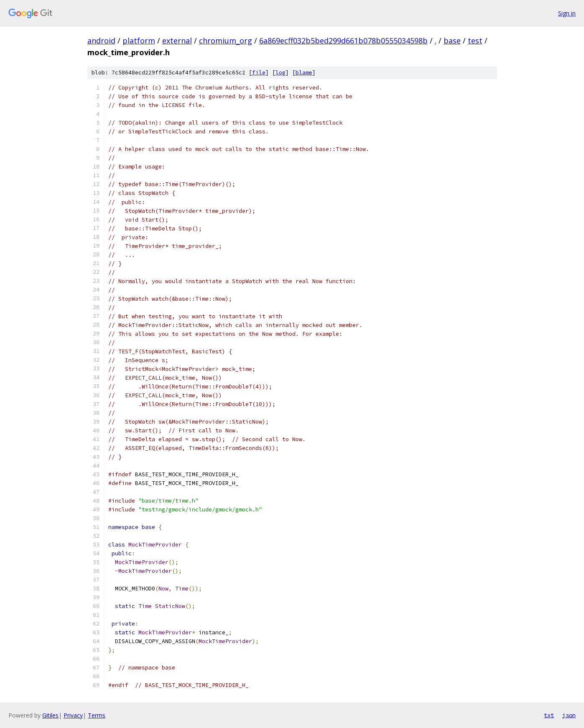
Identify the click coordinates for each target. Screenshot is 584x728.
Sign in (567, 13)
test (475, 41)
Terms (97, 715)
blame (304, 73)
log (281, 73)
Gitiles (50, 715)
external (177, 41)
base (452, 41)
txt (549, 715)
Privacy (73, 715)
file (259, 73)
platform (139, 41)
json (569, 715)
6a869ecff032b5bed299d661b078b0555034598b (343, 41)
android (101, 41)
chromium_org (226, 41)
